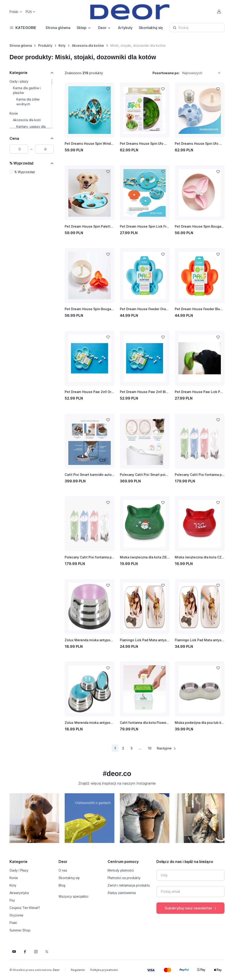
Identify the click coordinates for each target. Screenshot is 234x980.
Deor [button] (102, 28)
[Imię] (190, 875)
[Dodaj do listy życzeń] (108, 89)
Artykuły (125, 28)
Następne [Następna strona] (167, 748)
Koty (62, 45)
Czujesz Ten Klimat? (25, 908)
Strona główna (58, 28)
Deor (56, 970)
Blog (62, 885)
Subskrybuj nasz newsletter (191, 908)
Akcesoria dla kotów (88, 45)
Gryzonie (16, 915)
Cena (14, 138)
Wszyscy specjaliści (73, 896)
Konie (14, 113)
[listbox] (203, 73)
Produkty (45, 45)
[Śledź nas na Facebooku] (25, 952)
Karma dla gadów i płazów (27, 90)
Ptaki (13, 923)
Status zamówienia (122, 893)
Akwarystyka (19, 893)
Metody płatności (121, 870)
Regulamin (78, 970)
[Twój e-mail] (190, 892)
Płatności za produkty (124, 878)
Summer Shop (20, 930)
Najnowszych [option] (192, 73)
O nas (63, 870)
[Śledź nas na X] (47, 952)
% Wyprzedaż (22, 163)
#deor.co (117, 774)
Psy (12, 900)
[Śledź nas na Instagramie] (36, 952)
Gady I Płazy (19, 870)
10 (150, 748)
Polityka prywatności (104, 970)
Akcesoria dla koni (27, 120)
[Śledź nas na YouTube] (14, 952)
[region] (32, 104)
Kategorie (18, 73)
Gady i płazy (19, 81)
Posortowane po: (166, 73)
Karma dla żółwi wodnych (28, 102)
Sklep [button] (82, 28)
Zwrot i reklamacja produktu (129, 885)
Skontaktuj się (151, 28)
